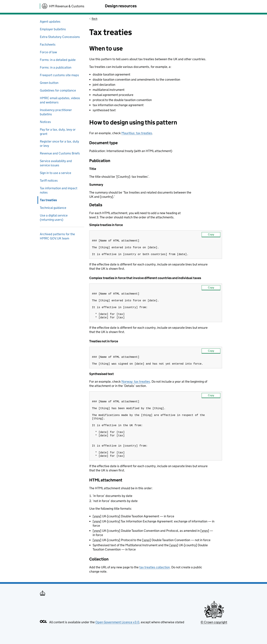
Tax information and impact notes (59, 190)
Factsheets (48, 44)
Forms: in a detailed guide (58, 60)
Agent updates (50, 22)
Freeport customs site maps (59, 75)
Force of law (48, 52)
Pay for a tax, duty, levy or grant (58, 132)
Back (95, 19)
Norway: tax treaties (136, 387)
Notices (45, 122)
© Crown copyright (214, 633)
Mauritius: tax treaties (137, 133)
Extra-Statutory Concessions (60, 37)
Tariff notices (49, 181)
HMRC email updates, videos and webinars (60, 100)
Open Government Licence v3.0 (117, 633)
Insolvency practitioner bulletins (56, 112)
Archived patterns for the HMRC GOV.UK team (57, 236)
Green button (49, 83)
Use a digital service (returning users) (54, 218)
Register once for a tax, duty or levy (59, 144)
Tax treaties (48, 200)
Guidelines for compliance (58, 90)
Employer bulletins (53, 29)
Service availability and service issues (56, 163)
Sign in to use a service (56, 173)
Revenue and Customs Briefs (60, 153)
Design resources (121, 6)
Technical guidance (53, 208)
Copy (211, 234)
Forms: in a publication (56, 67)
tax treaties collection (155, 578)
